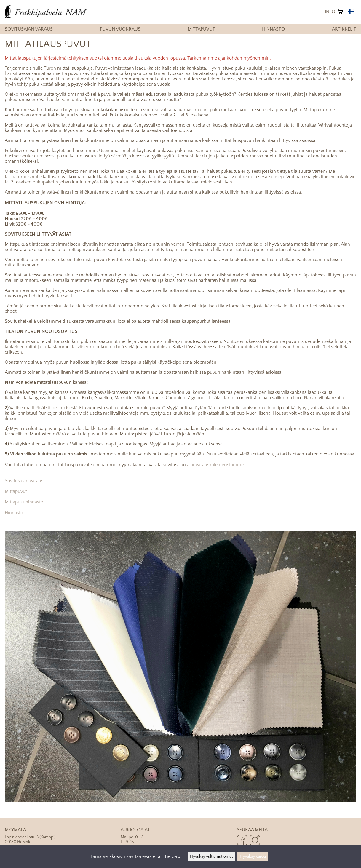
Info (330, 12)
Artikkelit (344, 29)
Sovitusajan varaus (29, 29)
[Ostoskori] (340, 12)
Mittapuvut (201, 29)
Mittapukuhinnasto (24, 502)
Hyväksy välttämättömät (211, 856)
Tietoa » (172, 856)
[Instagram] (255, 841)
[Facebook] (242, 841)
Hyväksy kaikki (253, 856)
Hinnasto (273, 29)
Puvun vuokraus (120, 29)
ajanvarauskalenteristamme (215, 465)
